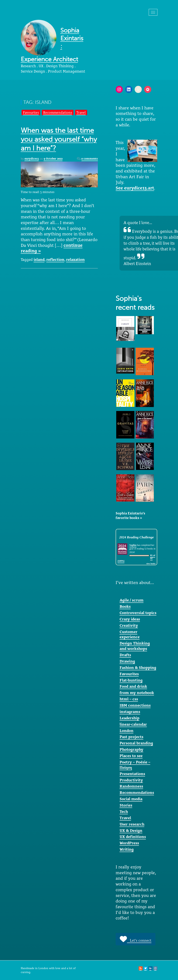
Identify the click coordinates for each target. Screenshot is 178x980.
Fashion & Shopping (138, 668)
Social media (131, 799)
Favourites (31, 112)
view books (151, 564)
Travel (81, 112)
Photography (131, 749)
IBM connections (135, 705)
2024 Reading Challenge (136, 537)
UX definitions (133, 837)
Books (125, 606)
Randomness (131, 786)
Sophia (133, 545)
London (127, 731)
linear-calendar (133, 724)
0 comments (90, 159)
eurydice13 (32, 159)
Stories (126, 805)
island (39, 259)
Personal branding (136, 743)
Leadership (129, 718)
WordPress (129, 843)
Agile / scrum (132, 600)
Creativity (129, 625)
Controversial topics (138, 613)
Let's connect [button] (136, 939)
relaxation (75, 259)
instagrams (130, 712)
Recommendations (58, 112)
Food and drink (133, 686)
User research (132, 824)
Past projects (131, 737)
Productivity (131, 780)
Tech (124, 811)
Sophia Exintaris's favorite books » (130, 515)
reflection (55, 259)
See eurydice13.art (135, 188)
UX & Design (131, 830)
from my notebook (137, 693)
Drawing (127, 661)
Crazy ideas (130, 619)
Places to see (131, 756)
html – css (129, 699)
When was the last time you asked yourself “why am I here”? (59, 139)
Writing (127, 849)
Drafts (125, 655)
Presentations (132, 774)
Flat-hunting (131, 680)
